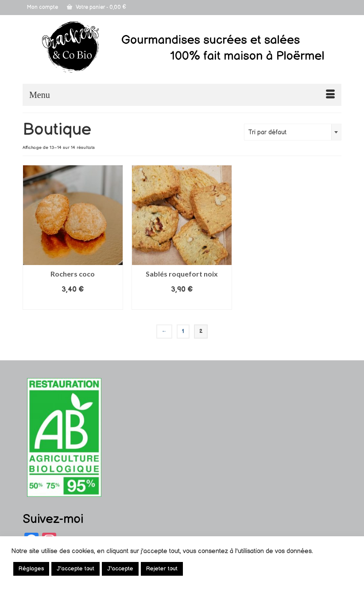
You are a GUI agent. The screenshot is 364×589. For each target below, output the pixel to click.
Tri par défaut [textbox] (267, 132)
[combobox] (293, 132)
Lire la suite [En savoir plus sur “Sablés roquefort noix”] (182, 303)
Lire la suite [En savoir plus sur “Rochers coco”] (73, 303)
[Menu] (182, 95)
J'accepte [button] (120, 569)
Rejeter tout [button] (162, 569)
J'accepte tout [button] (76, 569)
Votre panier (97, 7)
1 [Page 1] (183, 331)
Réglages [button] (31, 569)
